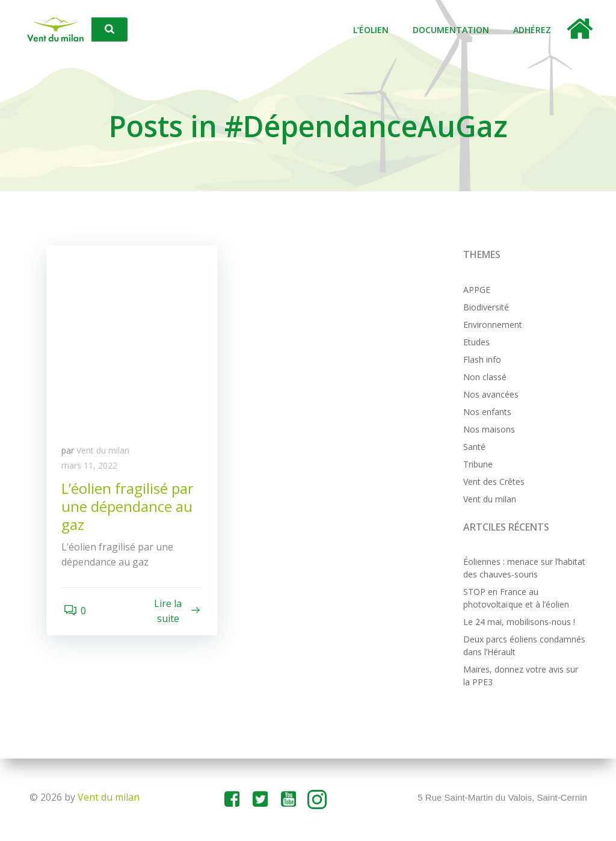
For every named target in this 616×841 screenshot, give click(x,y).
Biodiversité (484, 308)
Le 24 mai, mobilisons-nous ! (517, 623)
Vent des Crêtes (492, 482)
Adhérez (536, 30)
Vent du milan (106, 454)
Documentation (454, 30)
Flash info (480, 360)
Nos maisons (487, 430)
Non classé (483, 377)
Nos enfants (485, 412)
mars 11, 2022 (92, 470)
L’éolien (374, 30)
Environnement (491, 325)
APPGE (475, 290)
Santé (473, 447)
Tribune (476, 465)
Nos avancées (489, 395)
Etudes (475, 343)
